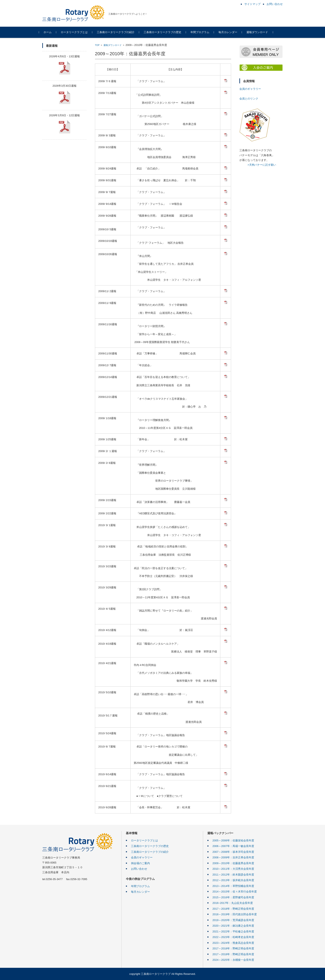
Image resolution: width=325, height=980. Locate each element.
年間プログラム (203, 32)
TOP (97, 45)
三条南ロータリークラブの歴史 (166, 32)
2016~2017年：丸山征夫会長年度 (233, 903)
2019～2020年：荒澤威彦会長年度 (233, 920)
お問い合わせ (139, 869)
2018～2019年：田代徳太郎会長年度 (235, 914)
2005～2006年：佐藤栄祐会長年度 (233, 840)
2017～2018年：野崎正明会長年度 (233, 909)
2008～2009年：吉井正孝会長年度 (233, 857)
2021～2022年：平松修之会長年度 (233, 931)
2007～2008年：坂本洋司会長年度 (233, 852)
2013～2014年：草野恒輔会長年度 (233, 886)
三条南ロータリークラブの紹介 (119, 32)
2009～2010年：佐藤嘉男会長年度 (233, 863)
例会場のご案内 (140, 863)
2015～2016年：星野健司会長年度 (233, 897)
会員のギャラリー (250, 89)
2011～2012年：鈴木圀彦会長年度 (233, 875)
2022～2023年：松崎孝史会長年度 (233, 937)
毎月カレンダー (231, 32)
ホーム (51, 32)
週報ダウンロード (261, 32)
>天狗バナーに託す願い (262, 165)
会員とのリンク (249, 99)
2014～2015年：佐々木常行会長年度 (235, 892)
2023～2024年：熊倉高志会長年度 (233, 943)
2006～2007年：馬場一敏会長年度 (233, 846)
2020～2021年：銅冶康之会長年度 (233, 926)
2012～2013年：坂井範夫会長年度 (233, 880)
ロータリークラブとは (78, 32)
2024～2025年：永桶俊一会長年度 (233, 960)
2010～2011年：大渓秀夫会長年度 (233, 869)
